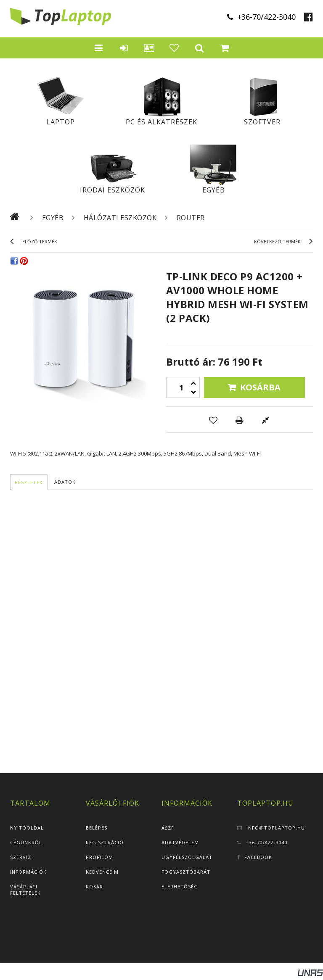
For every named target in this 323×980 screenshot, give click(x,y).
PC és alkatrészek (161, 122)
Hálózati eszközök (120, 218)
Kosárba (260, 387)
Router (191, 218)
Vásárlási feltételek (25, 890)
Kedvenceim (102, 872)
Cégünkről (26, 842)
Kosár (94, 886)
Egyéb (214, 190)
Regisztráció (105, 842)
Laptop (61, 122)
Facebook (258, 857)
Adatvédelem (180, 842)
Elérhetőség (180, 886)
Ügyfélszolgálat (187, 857)
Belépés (97, 828)
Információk (28, 872)
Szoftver (262, 122)
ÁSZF (168, 828)
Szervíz (21, 857)
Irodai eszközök (113, 190)
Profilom (99, 857)
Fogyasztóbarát (186, 872)
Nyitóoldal (27, 828)
